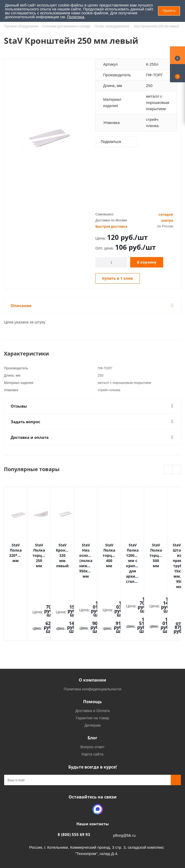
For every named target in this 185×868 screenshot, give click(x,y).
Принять (169, 11)
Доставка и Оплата (93, 665)
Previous (169, 470)
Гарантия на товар (92, 672)
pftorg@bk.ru (124, 790)
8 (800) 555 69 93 (74, 789)
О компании (92, 634)
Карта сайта (92, 708)
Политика (76, 17)
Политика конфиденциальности (92, 643)
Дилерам (93, 680)
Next (177, 470)
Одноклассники (85, 764)
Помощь (92, 656)
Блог (92, 692)
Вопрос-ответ (92, 701)
